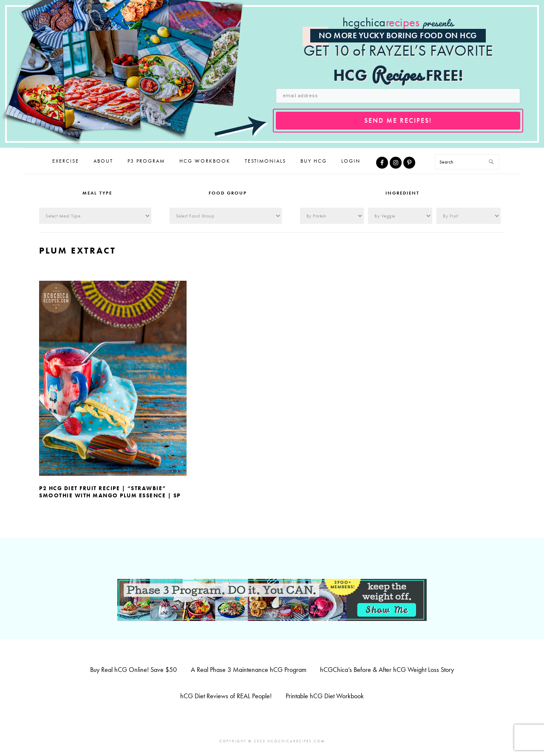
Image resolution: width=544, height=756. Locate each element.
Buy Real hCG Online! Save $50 (133, 670)
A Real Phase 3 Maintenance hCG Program (249, 670)
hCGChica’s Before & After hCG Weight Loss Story (387, 670)
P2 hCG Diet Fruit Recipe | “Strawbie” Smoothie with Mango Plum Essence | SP (110, 492)
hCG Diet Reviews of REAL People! (226, 696)
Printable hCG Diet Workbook (325, 696)
